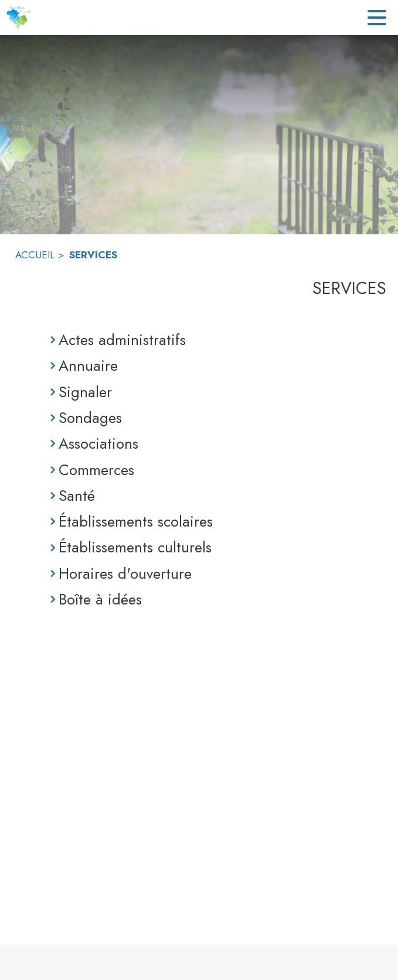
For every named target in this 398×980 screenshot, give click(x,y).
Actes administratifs (122, 340)
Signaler (85, 392)
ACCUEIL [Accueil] (35, 255)
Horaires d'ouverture (125, 573)
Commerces (96, 470)
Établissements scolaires (136, 521)
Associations (98, 443)
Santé (77, 496)
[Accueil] (18, 18)
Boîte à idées (100, 599)
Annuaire (88, 366)
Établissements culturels (135, 547)
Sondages (90, 418)
